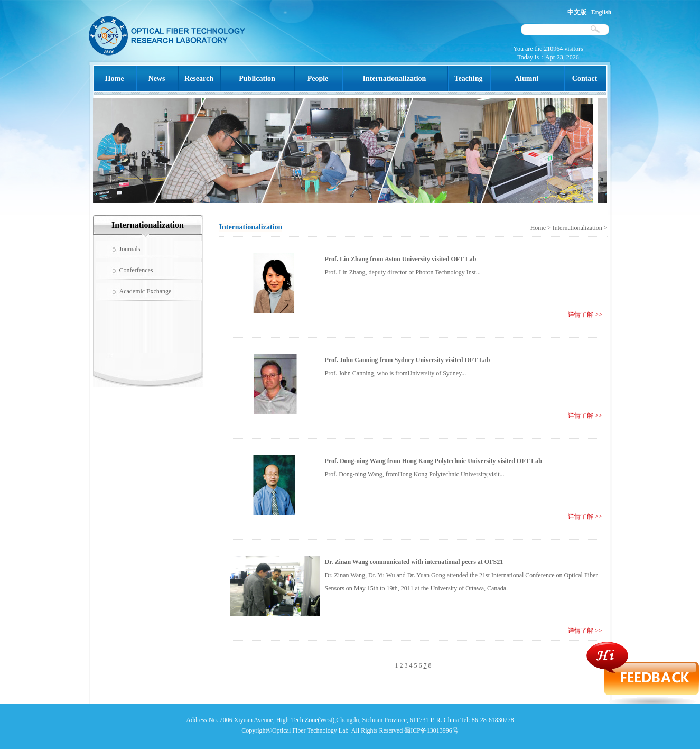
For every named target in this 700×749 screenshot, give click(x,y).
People (318, 78)
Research (199, 78)
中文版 (577, 12)
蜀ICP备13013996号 (431, 730)
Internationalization (395, 78)
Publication (257, 78)
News (157, 78)
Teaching (469, 78)
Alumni (526, 78)
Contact (585, 78)
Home (115, 78)
